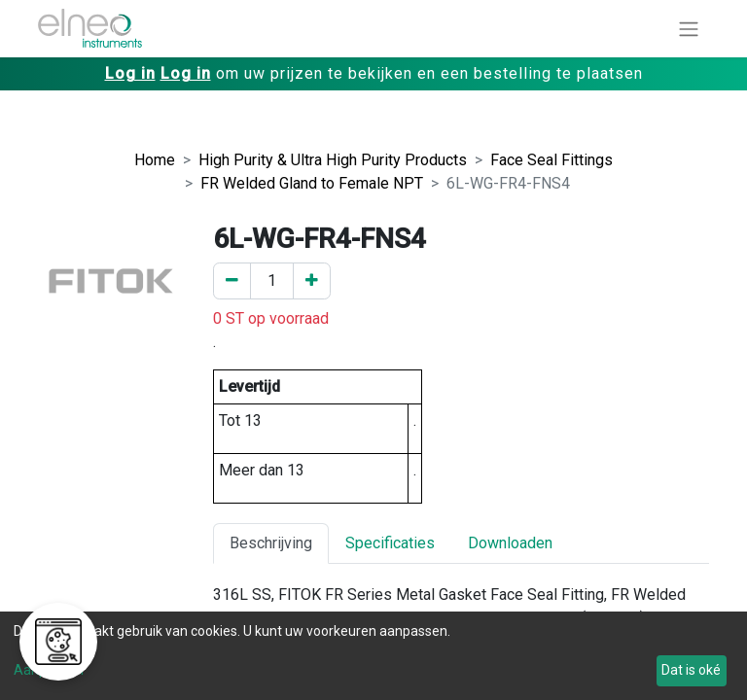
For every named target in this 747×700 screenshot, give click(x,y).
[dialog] (373, 656)
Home (155, 160)
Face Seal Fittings (551, 160)
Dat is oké (691, 670)
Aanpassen (49, 670)
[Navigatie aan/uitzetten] (689, 29)
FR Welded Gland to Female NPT (312, 183)
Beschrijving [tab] (271, 543)
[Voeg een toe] (312, 281)
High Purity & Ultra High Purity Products (333, 160)
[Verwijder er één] (232, 281)
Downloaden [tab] (510, 543)
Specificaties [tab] (390, 543)
